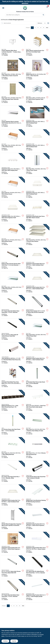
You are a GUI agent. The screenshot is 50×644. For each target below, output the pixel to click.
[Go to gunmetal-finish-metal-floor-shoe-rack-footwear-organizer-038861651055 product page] (13, 378)
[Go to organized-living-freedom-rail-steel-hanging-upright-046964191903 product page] (37, 591)
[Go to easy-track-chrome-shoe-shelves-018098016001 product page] (37, 236)
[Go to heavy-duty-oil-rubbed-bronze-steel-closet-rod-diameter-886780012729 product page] (37, 567)
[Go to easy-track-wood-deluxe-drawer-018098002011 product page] (13, 188)
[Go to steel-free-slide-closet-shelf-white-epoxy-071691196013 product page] (37, 402)
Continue (5, 641)
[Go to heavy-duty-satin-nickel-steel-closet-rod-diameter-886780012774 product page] (13, 307)
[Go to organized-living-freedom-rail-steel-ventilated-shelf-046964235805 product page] (37, 260)
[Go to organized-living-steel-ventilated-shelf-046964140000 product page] (37, 141)
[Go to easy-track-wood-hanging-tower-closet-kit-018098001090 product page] (13, 94)
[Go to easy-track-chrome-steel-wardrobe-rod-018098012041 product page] (37, 449)
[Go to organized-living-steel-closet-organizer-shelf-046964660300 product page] (13, 212)
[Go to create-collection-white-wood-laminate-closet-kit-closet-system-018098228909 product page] (13, 47)
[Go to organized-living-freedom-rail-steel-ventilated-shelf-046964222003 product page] (13, 496)
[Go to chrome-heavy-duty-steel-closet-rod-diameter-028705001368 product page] (13, 425)
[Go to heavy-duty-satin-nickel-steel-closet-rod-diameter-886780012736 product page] (13, 591)
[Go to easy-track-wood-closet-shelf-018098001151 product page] (13, 283)
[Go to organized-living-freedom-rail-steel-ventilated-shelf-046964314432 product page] (37, 354)
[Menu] (3, 8)
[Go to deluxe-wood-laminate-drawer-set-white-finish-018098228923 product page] (37, 47)
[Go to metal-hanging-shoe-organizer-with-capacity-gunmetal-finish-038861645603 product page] (13, 520)
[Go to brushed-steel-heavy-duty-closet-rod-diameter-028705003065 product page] (37, 378)
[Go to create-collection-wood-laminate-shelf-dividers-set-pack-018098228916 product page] (13, 117)
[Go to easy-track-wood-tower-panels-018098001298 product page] (37, 165)
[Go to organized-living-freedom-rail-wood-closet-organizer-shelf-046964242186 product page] (13, 544)
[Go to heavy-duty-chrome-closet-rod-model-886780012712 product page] (13, 567)
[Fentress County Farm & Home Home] (25, 8)
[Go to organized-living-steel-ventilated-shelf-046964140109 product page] (37, 117)
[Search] (43, 15)
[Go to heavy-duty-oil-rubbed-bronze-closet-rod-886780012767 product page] (13, 331)
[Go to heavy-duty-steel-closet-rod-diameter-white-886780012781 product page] (13, 473)
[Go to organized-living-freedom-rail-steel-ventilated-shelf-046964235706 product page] (37, 283)
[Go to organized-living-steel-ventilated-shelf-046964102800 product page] (37, 188)
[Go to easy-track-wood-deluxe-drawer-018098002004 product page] (13, 236)
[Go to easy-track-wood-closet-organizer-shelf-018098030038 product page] (37, 94)
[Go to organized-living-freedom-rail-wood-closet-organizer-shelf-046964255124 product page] (37, 520)
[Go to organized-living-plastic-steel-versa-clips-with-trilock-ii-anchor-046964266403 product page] (37, 212)
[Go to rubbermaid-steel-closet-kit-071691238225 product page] (37, 70)
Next (47, 28)
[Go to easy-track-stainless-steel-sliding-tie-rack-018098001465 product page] (37, 425)
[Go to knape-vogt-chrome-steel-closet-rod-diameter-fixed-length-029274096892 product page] (13, 260)
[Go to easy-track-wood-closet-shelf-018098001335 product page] (37, 331)
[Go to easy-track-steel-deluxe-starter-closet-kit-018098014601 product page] (13, 70)
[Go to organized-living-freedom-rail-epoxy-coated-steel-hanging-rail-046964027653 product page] (37, 544)
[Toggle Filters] (48, 23)
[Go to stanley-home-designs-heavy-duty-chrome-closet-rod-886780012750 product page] (37, 307)
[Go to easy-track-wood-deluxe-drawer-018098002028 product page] (13, 141)
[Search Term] (25, 15)
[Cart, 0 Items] (47, 7)
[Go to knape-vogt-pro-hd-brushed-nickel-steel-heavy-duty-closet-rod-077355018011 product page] (13, 354)
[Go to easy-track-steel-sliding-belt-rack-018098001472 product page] (13, 449)
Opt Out (14, 641)
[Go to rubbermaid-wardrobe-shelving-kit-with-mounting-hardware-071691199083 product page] (37, 496)
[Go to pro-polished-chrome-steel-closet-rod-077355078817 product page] (37, 473)
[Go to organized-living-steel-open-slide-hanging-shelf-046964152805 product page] (13, 165)
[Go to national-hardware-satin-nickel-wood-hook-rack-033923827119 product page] (13, 402)
